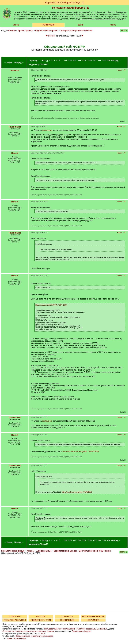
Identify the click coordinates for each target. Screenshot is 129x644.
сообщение (47, 130)
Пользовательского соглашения (59, 629)
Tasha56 (44, 64)
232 (99, 61)
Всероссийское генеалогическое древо (34, 636)
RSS (43, 634)
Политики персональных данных (92, 629)
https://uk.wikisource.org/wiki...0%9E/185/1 (81, 451)
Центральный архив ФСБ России (76, 31)
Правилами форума (82, 631)
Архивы (12, 31)
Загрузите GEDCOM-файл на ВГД (62, 3)
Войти (81, 25)
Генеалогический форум (13, 551)
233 (104, 61)
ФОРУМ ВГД (93, 620)
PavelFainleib (15, 127)
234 (109, 61)
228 (79, 61)
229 (84, 61)
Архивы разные (25, 31)
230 (90, 61)
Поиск (113, 25)
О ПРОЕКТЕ (15, 616)
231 (95, 61)
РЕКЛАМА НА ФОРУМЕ (93, 616)
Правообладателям (16, 638)
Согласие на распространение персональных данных (28, 631)
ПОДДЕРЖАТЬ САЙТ (41, 620)
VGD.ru (16, 25)
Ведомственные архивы (47, 31)
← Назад (8, 62)
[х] (83, 3)
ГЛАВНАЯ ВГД (67, 620)
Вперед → (19, 62)
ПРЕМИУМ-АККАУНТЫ (15, 620)
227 (75, 61)
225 (65, 61)
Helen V (15, 153)
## (125, 70)
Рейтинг (52, 36)
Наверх (120, 70)
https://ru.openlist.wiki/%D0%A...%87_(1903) (51, 305)
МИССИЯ (41, 616)
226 (70, 61)
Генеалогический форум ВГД (70, 8)
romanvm (15, 70)
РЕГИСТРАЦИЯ (48, 25)
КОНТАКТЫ (67, 616)
